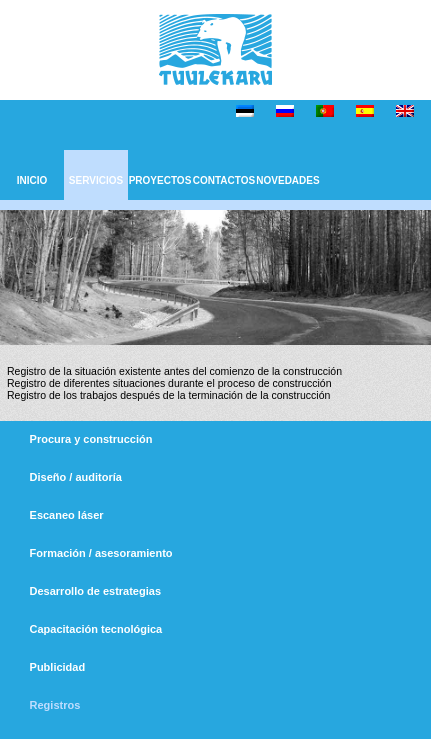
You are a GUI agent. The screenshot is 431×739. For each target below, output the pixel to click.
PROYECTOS (160, 180)
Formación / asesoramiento (101, 553)
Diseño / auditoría (76, 477)
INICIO (32, 180)
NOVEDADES (287, 180)
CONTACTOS (224, 180)
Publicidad (58, 667)
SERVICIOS (96, 180)
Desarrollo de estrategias (95, 591)
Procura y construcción (91, 439)
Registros (55, 705)
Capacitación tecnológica (96, 629)
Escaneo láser (67, 515)
